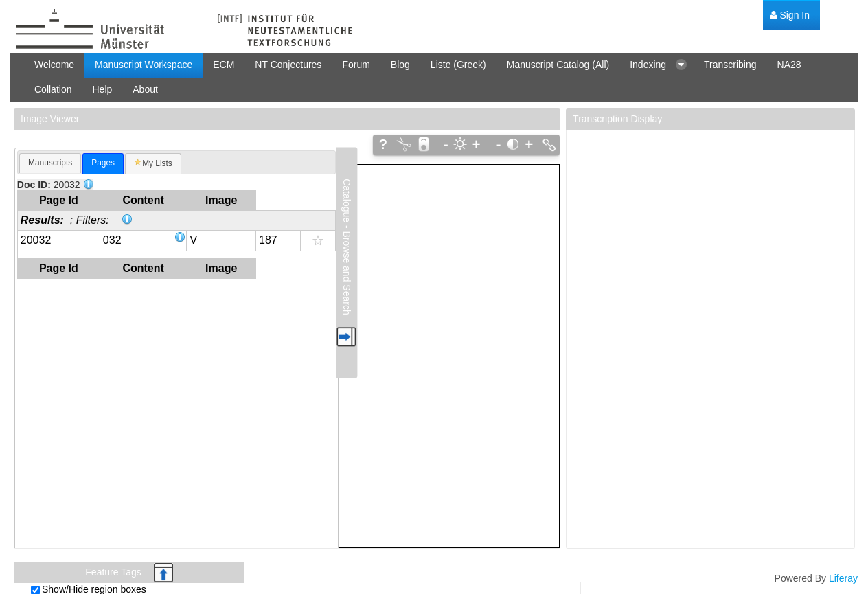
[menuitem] (790, 15)
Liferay (843, 578)
